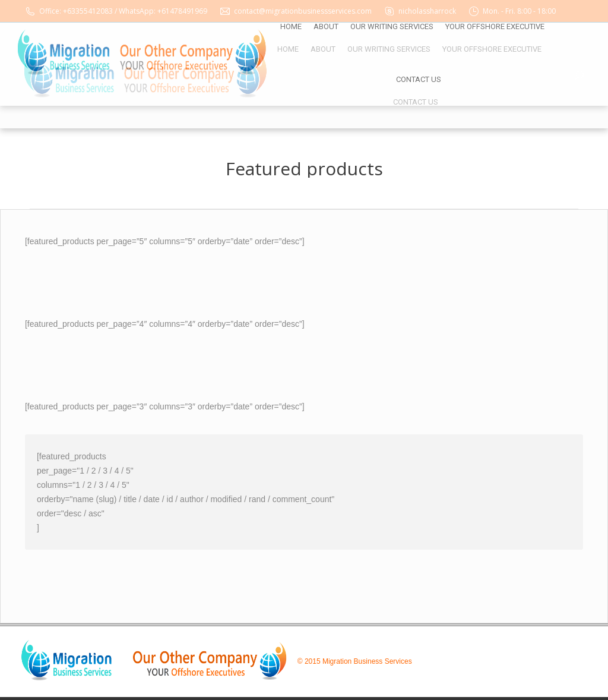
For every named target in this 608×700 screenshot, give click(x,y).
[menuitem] (288, 49)
